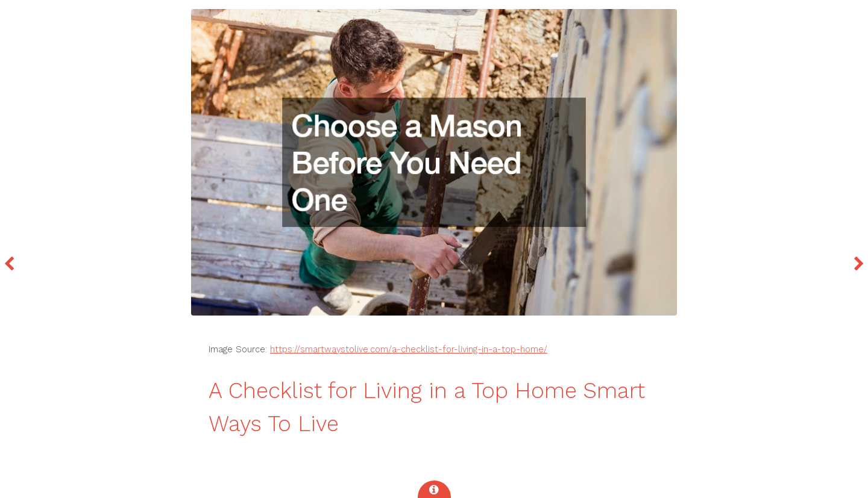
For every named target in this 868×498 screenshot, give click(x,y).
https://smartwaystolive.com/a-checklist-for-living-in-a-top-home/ (409, 349)
